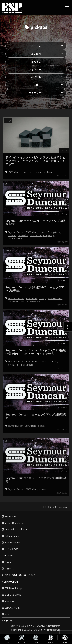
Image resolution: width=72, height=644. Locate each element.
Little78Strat (36, 262)
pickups (25, 172)
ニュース (36, 46)
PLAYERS (8, 556)
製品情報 (36, 54)
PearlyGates (54, 259)
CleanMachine (15, 266)
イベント (36, 77)
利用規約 (8, 621)
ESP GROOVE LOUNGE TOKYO (19, 575)
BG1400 (12, 262)
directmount (36, 172)
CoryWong (49, 262)
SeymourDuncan (16, 259)
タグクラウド (36, 93)
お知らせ (36, 61)
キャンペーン (36, 69)
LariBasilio (23, 262)
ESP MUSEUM (11, 582)
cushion (48, 172)
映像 (36, 85)
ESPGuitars (13, 172)
